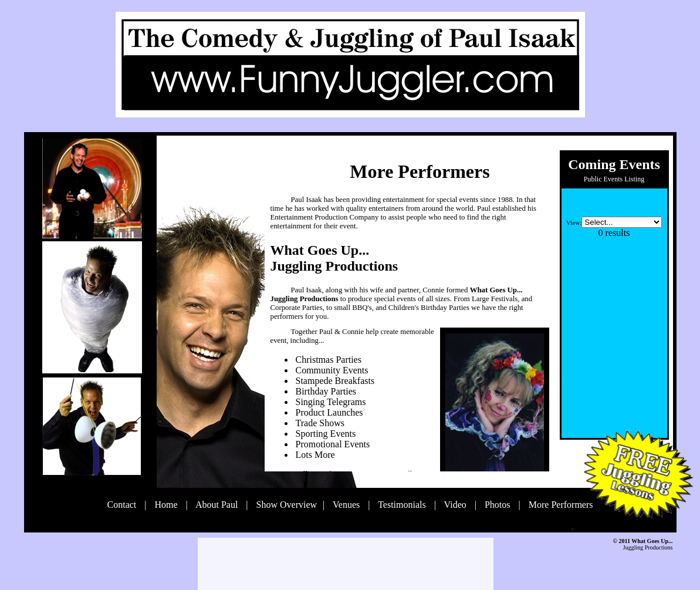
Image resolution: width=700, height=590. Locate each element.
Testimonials (403, 505)
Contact (123, 505)
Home (167, 505)
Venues (347, 505)
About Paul (218, 505)
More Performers (561, 505)
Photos (499, 505)
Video (456, 505)
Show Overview (287, 505)
